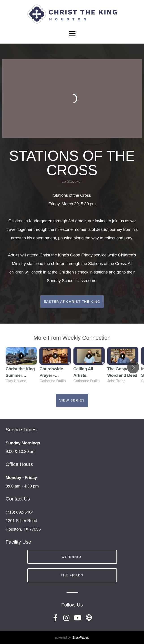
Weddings (72, 557)
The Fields (72, 575)
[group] (21, 367)
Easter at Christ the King (72, 301)
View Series (72, 400)
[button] (133, 367)
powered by (72, 637)
